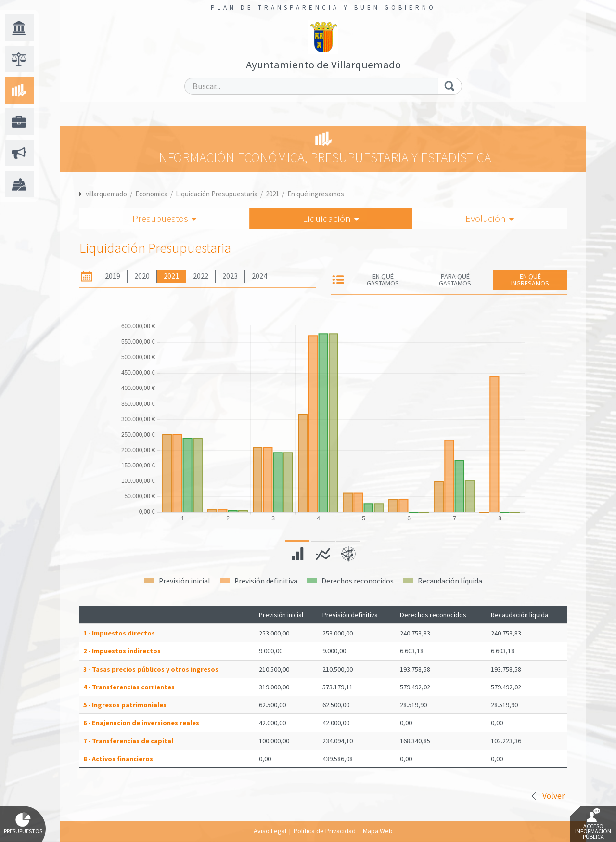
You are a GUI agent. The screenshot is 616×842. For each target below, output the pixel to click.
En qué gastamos (383, 280)
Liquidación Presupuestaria (217, 194)
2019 (113, 276)
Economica (151, 194)
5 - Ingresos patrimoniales (125, 705)
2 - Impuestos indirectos (122, 651)
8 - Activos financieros (118, 759)
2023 (230, 276)
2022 (201, 276)
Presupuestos (165, 218)
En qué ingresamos (316, 194)
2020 (142, 276)
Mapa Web (378, 831)
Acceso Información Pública (593, 824)
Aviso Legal (270, 831)
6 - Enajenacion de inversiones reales (141, 723)
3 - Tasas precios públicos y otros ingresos (151, 669)
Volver (553, 796)
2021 (272, 194)
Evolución (490, 218)
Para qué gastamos (455, 280)
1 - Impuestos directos (119, 633)
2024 (259, 276)
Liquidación (331, 218)
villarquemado (106, 194)
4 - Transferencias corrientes (129, 687)
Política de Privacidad (325, 831)
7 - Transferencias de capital (128, 741)
